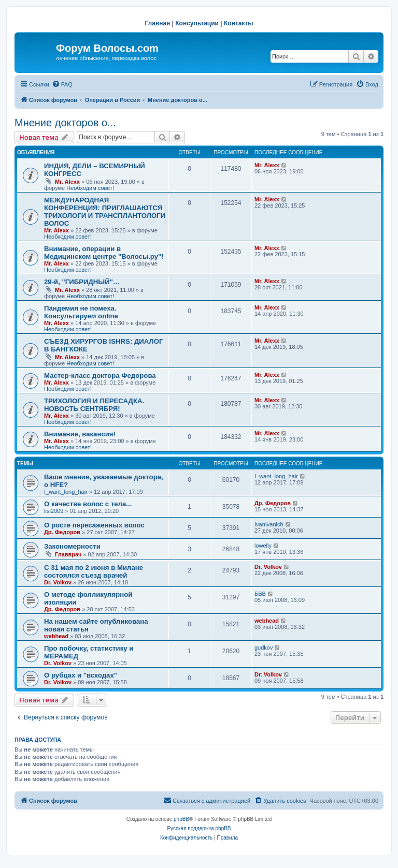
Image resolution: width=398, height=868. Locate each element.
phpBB (181, 819)
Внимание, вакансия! (80, 434)
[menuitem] (62, 84)
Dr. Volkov (58, 582)
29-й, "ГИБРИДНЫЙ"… (82, 282)
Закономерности (72, 546)
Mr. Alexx (67, 182)
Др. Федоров (273, 503)
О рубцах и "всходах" (81, 675)
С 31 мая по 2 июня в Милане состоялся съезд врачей (94, 571)
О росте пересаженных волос (94, 525)
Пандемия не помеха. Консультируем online (81, 312)
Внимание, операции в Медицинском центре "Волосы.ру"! (104, 253)
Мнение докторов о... (65, 123)
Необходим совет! (90, 188)
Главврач (68, 554)
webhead (56, 636)
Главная (157, 23)
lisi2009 (54, 511)
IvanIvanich (269, 524)
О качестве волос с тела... (88, 504)
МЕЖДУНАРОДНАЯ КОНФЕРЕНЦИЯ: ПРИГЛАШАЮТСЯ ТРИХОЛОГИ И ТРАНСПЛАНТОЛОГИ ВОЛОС (105, 212)
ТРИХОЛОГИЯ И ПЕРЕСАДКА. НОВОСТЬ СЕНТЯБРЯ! (94, 405)
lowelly (263, 546)
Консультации (197, 23)
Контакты (239, 23)
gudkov (264, 648)
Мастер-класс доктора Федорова (100, 376)
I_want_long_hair (66, 492)
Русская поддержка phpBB (199, 828)
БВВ (260, 594)
